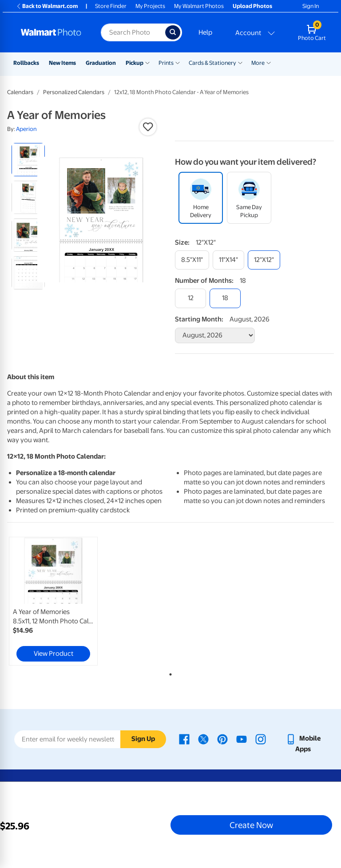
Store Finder (111, 6)
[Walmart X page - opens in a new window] (203, 738)
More (258, 63)
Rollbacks (26, 63)
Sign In (311, 6)
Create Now (251, 825)
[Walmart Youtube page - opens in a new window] (242, 738)
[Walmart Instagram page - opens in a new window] (261, 738)
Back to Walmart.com (47, 6)
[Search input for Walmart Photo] (133, 32)
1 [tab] (169, 673)
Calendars (20, 92)
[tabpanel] (62, 601)
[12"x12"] (264, 260)
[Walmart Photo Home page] (51, 32)
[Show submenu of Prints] (178, 62)
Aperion (26, 129)
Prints (166, 63)
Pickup (135, 63)
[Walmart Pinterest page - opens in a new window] (222, 738)
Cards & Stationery (212, 63)
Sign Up (143, 739)
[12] (190, 298)
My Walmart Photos (199, 6)
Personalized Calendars (74, 92)
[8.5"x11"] (192, 260)
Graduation (101, 63)
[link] (53, 601)
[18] (225, 298)
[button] (148, 127)
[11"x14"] (228, 260)
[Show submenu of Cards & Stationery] (240, 62)
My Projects (150, 6)
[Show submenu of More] (269, 62)
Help (205, 32)
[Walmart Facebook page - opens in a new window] (184, 738)
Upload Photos (252, 6)
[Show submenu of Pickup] (147, 62)
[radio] (28, 160)
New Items (62, 63)
